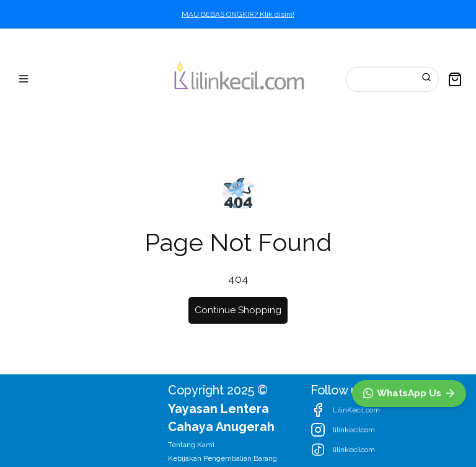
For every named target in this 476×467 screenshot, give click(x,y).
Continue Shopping (238, 310)
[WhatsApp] (409, 394)
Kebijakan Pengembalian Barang (223, 458)
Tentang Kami (191, 445)
